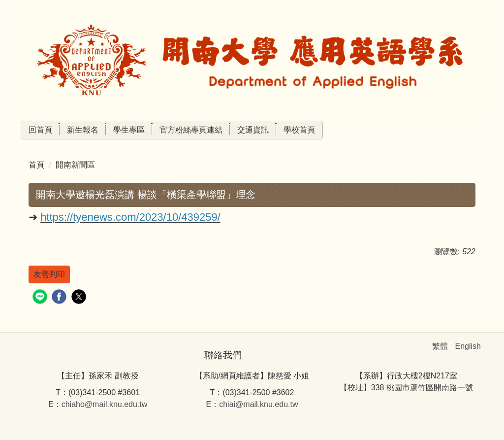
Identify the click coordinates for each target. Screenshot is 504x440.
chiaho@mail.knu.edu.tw (105, 404)
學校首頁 (299, 130)
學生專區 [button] (129, 130)
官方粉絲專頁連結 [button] (191, 130)
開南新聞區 (75, 165)
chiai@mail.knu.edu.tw (258, 404)
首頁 (36, 165)
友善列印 (49, 274)
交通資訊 (253, 130)
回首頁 (40, 130)
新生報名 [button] (83, 130)
